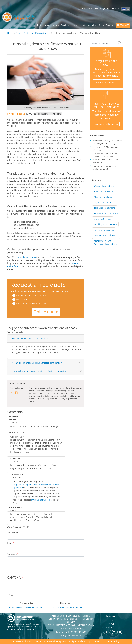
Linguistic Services (60, 25)
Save (11, 595)
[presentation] (27, 586)
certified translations (26, 257)
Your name (13, 532)
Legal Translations (103, 202)
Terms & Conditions (21, 641)
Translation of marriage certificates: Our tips (66, 607)
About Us (76, 25)
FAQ (111, 620)
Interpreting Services (104, 230)
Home (10, 33)
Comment (12, 554)
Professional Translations (36, 33)
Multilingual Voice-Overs (105, 224)
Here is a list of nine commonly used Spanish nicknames (26, 609)
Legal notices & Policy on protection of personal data (61, 641)
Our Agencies (90, 25)
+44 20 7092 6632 (78, 632)
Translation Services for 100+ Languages (106, 105)
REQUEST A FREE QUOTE (106, 63)
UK (128, 9)
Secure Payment (106, 25)
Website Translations (104, 186)
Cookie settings (113, 641)
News (18, 33)
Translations (43, 25)
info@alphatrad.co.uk (41, 500)
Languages (111, 616)
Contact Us (111, 628)
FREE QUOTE (123, 25)
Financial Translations (104, 191)
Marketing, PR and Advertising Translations (105, 242)
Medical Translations (104, 197)
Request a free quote (38, 285)
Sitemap (96, 641)
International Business (105, 235)
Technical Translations (105, 208)
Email (10, 543)
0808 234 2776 (75, 628)
